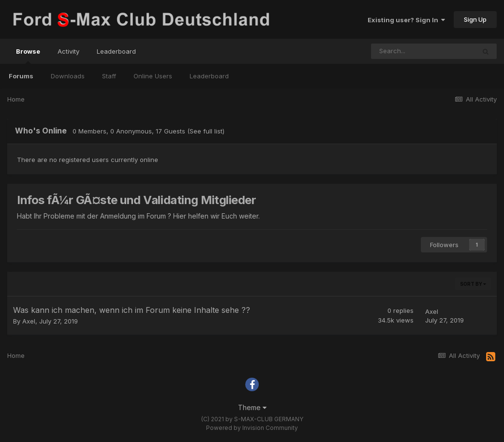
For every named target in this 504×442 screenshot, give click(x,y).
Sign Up (475, 19)
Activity (68, 51)
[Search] (423, 51)
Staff (109, 76)
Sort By (473, 284)
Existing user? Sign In (406, 20)
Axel (29, 321)
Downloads (68, 76)
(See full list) (206, 131)
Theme (252, 407)
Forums (21, 76)
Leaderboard (209, 76)
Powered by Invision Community (252, 428)
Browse (28, 56)
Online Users (153, 76)
